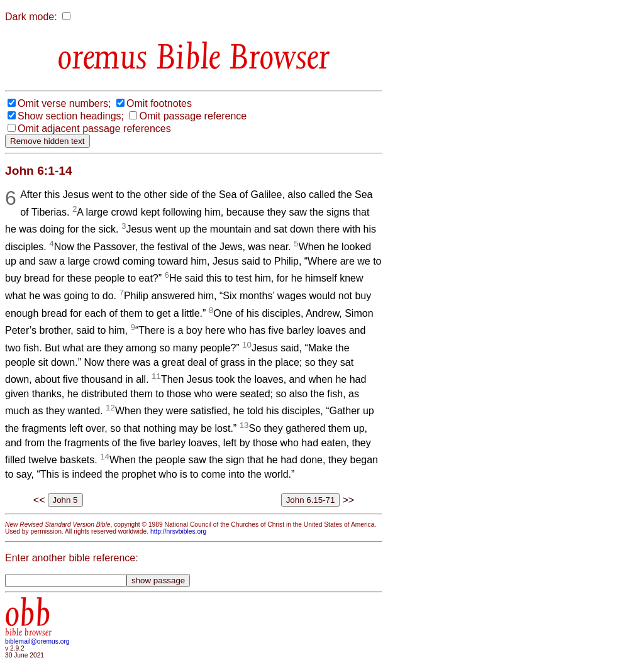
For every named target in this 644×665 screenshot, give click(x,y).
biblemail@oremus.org (37, 641)
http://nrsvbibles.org (178, 531)
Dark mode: (31, 17)
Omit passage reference (193, 116)
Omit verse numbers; (64, 103)
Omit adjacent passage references (94, 129)
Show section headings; (71, 116)
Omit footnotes (159, 103)
